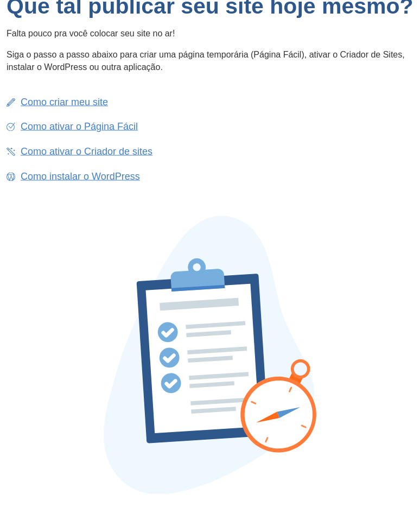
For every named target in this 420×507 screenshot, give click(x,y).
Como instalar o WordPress (80, 176)
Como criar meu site (64, 102)
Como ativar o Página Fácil (79, 126)
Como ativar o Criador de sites (87, 151)
